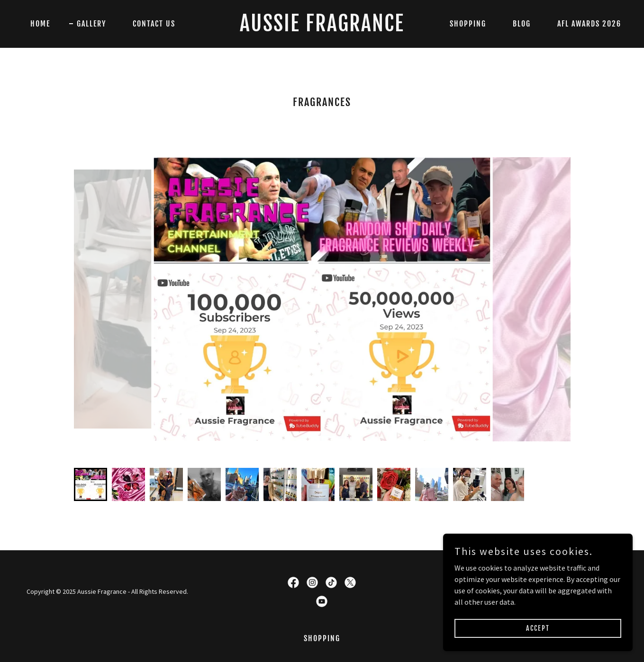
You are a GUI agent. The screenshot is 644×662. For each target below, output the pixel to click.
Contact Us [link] (154, 24)
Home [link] (40, 24)
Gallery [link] (91, 24)
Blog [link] (522, 24)
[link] (322, 28)
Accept (538, 628)
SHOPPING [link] (468, 24)
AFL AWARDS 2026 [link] (589, 24)
